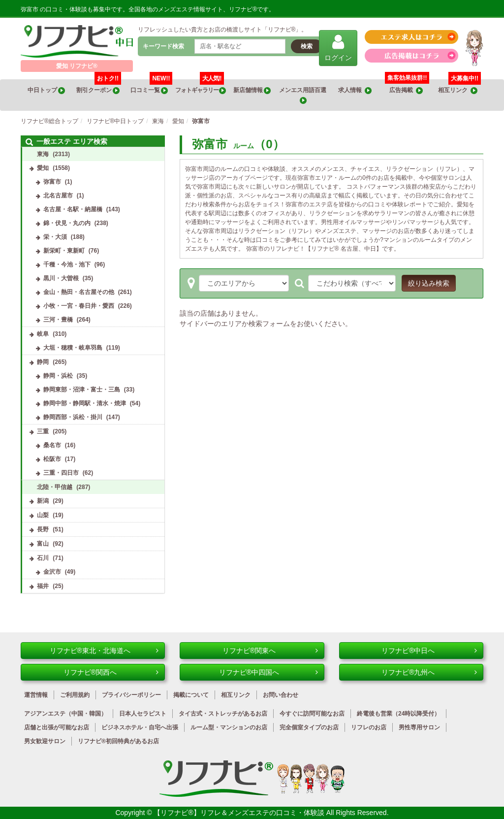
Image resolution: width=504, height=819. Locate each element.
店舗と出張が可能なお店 (57, 727)
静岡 (43, 362)
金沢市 (52, 572)
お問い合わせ (281, 695)
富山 (43, 544)
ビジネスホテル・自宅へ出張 (140, 727)
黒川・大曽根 (61, 278)
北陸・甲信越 (55, 487)
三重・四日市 (61, 473)
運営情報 (36, 695)
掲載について (191, 695)
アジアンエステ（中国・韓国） (65, 714)
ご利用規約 (75, 695)
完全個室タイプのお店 (309, 727)
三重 (43, 431)
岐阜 (43, 334)
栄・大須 (55, 237)
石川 (43, 558)
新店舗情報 (252, 90)
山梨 (43, 515)
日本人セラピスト (143, 714)
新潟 (43, 501)
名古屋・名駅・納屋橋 (73, 209)
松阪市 (52, 459)
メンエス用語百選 (303, 95)
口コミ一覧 (151, 87)
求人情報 (355, 90)
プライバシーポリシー (131, 695)
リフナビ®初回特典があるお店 (118, 741)
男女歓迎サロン (45, 741)
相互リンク (459, 87)
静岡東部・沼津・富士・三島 (82, 390)
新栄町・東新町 (64, 251)
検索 (307, 46)
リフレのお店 (369, 727)
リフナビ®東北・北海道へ (104, 651)
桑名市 (52, 445)
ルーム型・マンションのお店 (229, 727)
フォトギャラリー (201, 87)
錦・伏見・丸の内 (67, 223)
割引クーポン (99, 87)
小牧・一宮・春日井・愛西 (79, 306)
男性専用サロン (419, 727)
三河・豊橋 (58, 320)
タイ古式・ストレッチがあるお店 (223, 714)
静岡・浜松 (58, 376)
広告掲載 (406, 90)
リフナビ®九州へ (429, 672)
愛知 (43, 168)
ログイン (338, 48)
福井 (43, 586)
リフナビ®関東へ (270, 651)
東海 (43, 154)
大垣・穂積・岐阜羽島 (73, 348)
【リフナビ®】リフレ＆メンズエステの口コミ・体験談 (240, 813)
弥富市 (52, 182)
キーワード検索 (163, 46)
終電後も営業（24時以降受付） (398, 714)
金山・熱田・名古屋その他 (79, 292)
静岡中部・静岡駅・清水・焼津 (85, 403)
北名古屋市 (58, 196)
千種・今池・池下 (67, 264)
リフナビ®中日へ (429, 651)
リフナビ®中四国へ (268, 672)
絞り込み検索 (429, 283)
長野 (43, 529)
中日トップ (46, 90)
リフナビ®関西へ (111, 672)
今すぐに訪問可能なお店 (312, 714)
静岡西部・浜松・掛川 (73, 417)
